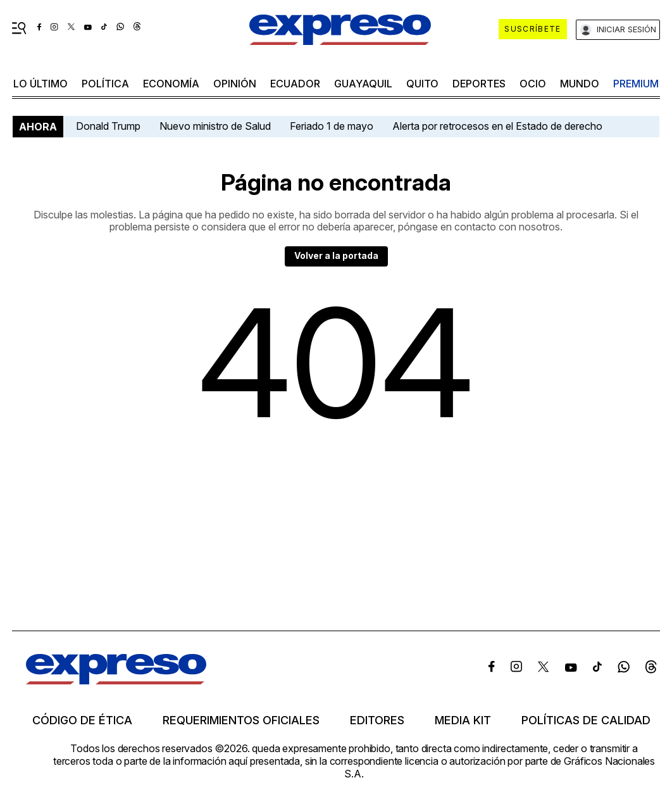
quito (422, 84)
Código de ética (82, 720)
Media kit (463, 720)
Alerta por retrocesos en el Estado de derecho (497, 126)
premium (636, 84)
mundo (580, 84)
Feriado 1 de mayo (332, 126)
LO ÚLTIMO (40, 84)
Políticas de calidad (586, 720)
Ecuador (295, 84)
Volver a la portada (336, 255)
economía (171, 84)
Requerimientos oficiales (241, 720)
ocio (533, 84)
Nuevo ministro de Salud (215, 126)
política (105, 84)
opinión (235, 84)
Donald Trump (108, 126)
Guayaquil (363, 84)
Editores (377, 720)
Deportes (479, 84)
